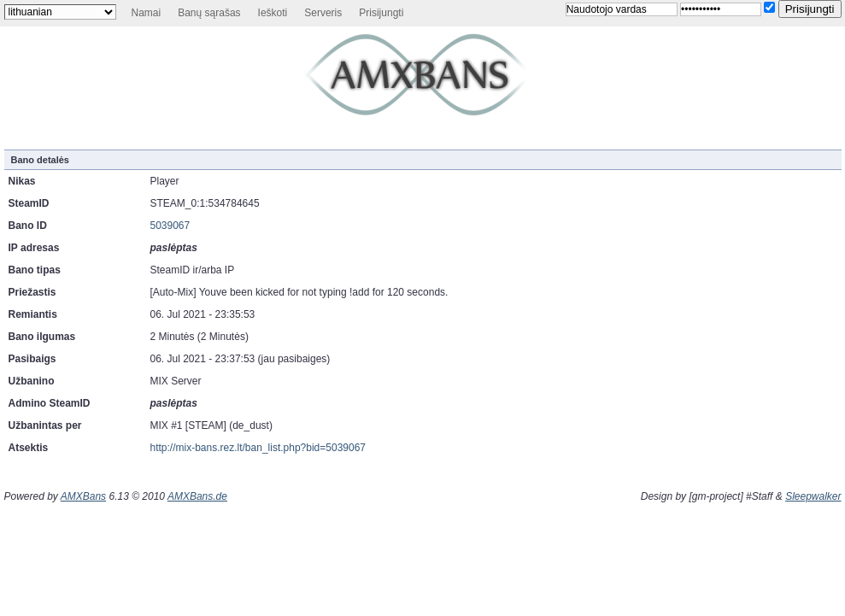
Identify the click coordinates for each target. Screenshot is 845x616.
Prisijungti (381, 13)
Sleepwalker (813, 496)
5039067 (170, 226)
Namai (147, 13)
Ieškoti (273, 13)
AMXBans (83, 496)
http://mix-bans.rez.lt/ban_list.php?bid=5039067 (258, 448)
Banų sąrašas (209, 13)
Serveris (323, 13)
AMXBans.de (197, 496)
